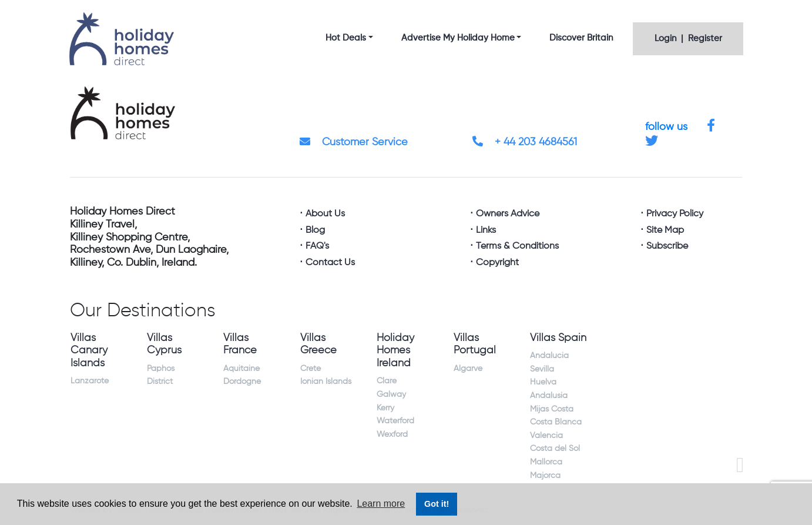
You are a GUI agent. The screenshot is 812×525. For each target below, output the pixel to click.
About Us (325, 214)
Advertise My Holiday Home (458, 38)
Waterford (395, 421)
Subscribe (667, 246)
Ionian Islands (326, 382)
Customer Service (354, 142)
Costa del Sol (555, 449)
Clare (387, 381)
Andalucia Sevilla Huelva (549, 369)
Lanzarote (90, 381)
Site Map (665, 230)
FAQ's (317, 246)
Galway (391, 394)
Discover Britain (581, 38)
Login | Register (688, 39)
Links (486, 230)
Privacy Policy (675, 214)
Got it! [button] (437, 504)
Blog (315, 230)
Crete (311, 369)
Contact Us (330, 263)
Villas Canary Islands (89, 351)
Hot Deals (346, 38)
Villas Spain (558, 338)
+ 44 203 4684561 (525, 142)
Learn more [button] (381, 504)
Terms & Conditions (517, 246)
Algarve (468, 369)
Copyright (497, 263)
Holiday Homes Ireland (395, 351)
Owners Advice (508, 214)
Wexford (392, 434)
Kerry (385, 408)
